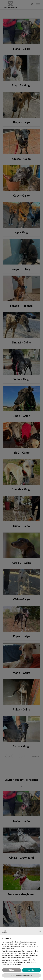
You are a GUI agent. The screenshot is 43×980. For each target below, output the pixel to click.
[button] (40, 931)
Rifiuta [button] (12, 970)
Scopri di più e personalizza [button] (21, 975)
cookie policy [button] (10, 949)
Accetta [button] (31, 970)
